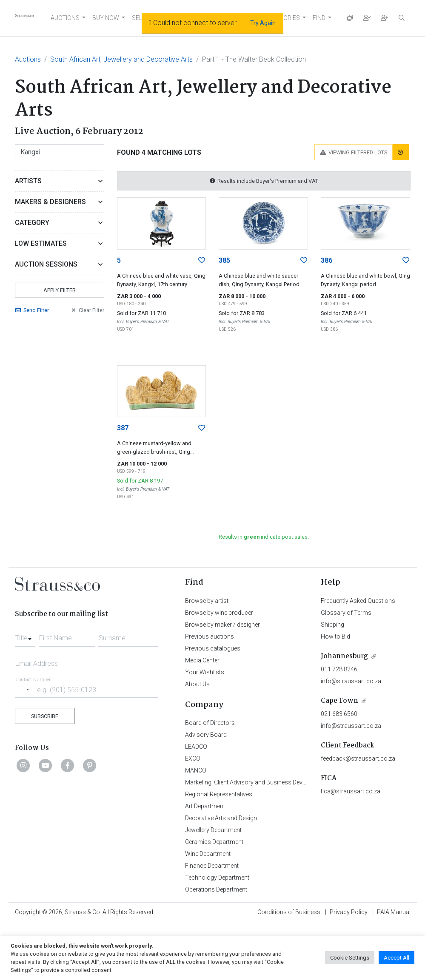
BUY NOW (106, 18)
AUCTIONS (65, 18)
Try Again (263, 23)
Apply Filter (60, 290)
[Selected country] (23, 689)
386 (327, 260)
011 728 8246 (339, 669)
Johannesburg (344, 656)
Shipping (332, 625)
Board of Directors (210, 723)
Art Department (205, 806)
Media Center (202, 660)
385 (224, 260)
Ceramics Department (214, 842)
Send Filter (32, 310)
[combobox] (25, 636)
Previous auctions (210, 636)
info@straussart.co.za (351, 681)
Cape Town (339, 701)
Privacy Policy (349, 912)
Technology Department (217, 878)
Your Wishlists (205, 672)
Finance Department (212, 866)
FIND (319, 18)
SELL (138, 18)
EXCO (193, 758)
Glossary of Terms (346, 613)
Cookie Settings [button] (350, 958)
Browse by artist (207, 601)
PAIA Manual (394, 912)
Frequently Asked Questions (358, 601)
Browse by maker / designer (222, 625)
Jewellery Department (213, 830)
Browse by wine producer (219, 613)
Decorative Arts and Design (221, 818)
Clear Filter (87, 310)
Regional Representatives (219, 794)
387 (123, 428)
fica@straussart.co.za (351, 791)
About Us (197, 684)
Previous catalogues (213, 648)
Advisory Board (206, 735)
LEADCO (196, 747)
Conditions (289, 912)
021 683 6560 (339, 714)
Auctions (28, 59)
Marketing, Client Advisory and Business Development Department (272, 782)
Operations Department (216, 889)
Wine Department (208, 854)
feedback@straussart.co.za (358, 758)
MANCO (196, 770)
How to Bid (335, 636)
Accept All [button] (396, 958)
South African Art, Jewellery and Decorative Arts (121, 59)
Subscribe (45, 716)
